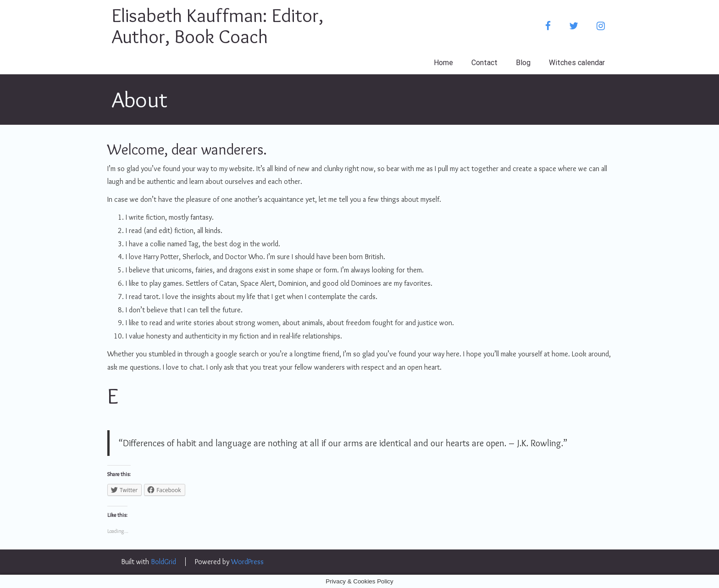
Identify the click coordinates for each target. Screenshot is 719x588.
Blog (523, 63)
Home (443, 63)
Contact (484, 63)
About (140, 99)
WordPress (247, 562)
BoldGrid (163, 562)
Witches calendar (577, 63)
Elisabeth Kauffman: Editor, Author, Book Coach (218, 26)
